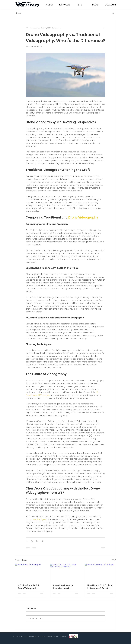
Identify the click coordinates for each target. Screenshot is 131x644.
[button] (113, 13)
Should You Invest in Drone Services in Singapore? (63, 587)
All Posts (18, 13)
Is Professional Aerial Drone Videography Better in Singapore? (28, 587)
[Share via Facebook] (27, 541)
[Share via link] (43, 541)
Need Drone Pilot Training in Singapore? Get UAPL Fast (100, 587)
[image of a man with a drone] (100, 572)
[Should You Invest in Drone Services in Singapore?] (66, 572)
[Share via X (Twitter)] (32, 541)
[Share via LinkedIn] (37, 541)
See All (113, 560)
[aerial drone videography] (31, 572)
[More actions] (104, 28)
